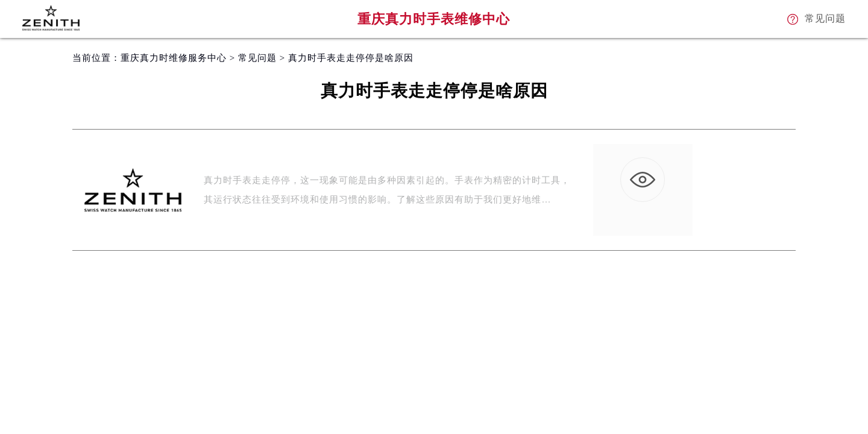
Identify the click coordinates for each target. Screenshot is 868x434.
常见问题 (257, 58)
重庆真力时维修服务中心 (174, 58)
